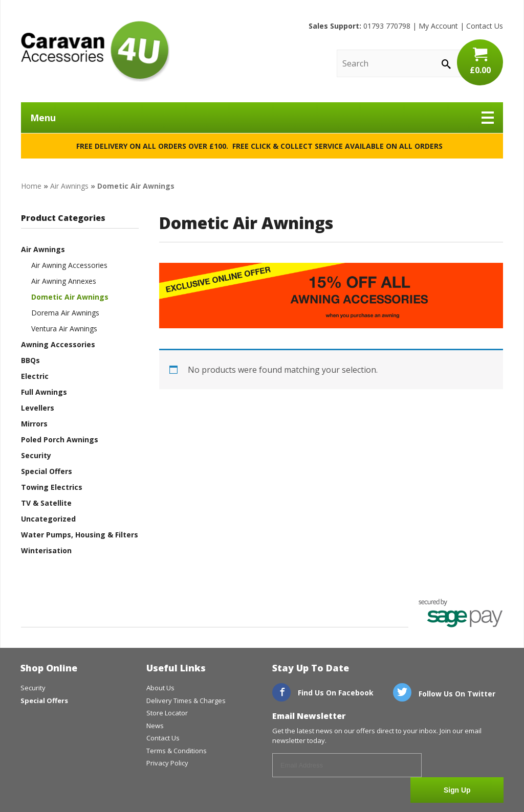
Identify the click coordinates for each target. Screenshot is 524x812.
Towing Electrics (52, 487)
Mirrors (34, 424)
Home (31, 186)
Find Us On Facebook (323, 693)
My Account (438, 26)
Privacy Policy (167, 763)
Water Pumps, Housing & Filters (80, 535)
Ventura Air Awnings (64, 329)
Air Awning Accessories (69, 265)
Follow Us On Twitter (444, 694)
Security (36, 455)
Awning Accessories (58, 344)
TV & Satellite (46, 503)
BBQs (30, 360)
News (155, 726)
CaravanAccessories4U (95, 51)
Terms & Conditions (177, 751)
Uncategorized (48, 519)
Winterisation (46, 550)
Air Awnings (69, 186)
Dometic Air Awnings (70, 297)
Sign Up (465, 766)
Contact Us (485, 26)
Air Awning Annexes (64, 281)
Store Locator (167, 713)
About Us (160, 688)
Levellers (38, 408)
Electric (35, 376)
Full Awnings (44, 392)
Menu (262, 118)
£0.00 (480, 61)
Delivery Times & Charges (186, 701)
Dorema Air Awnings (65, 313)
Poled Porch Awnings (60, 439)
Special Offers (47, 471)
